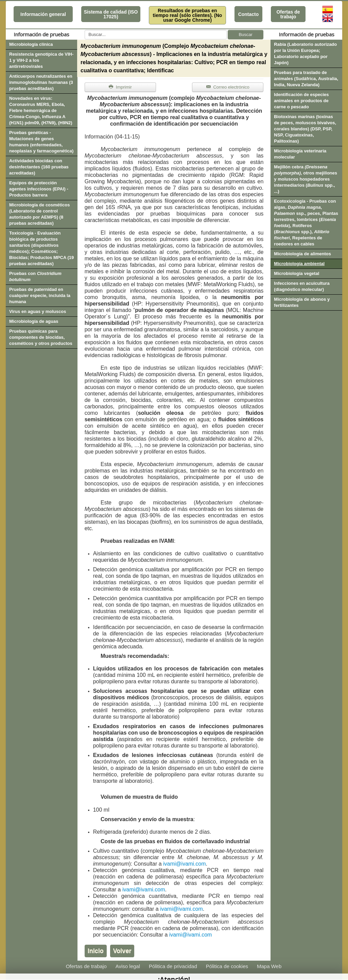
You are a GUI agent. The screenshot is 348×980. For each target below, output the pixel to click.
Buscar (245, 34)
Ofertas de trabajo (288, 14)
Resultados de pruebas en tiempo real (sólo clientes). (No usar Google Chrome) (188, 15)
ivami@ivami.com (185, 864)
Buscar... (85, 30)
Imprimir (120, 87)
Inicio (96, 951)
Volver (122, 951)
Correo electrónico (228, 87)
